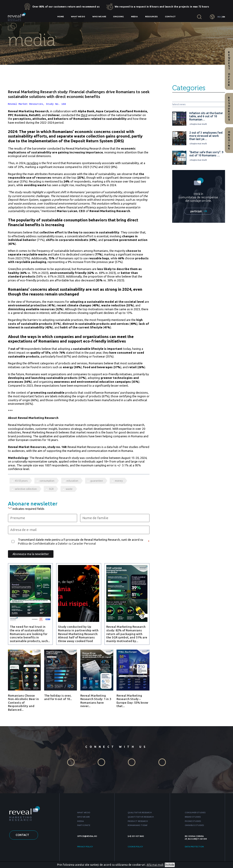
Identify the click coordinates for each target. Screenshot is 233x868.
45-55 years (21, 481)
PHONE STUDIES (193, 821)
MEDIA (80, 821)
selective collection (26, 489)
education (72, 481)
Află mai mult (155, 865)
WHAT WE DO (84, 813)
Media (134, 17)
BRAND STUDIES (193, 817)
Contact (170, 17)
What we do (78, 17)
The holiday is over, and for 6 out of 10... (58, 697)
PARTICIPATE (84, 825)
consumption (47, 481)
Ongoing (118, 17)
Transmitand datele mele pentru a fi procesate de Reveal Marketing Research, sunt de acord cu (81, 542)
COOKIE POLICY (135, 847)
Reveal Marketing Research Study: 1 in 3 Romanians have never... (96, 701)
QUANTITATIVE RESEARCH (141, 817)
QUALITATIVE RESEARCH (140, 813)
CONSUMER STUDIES (195, 813)
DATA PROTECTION (194, 847)
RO (219, 17)
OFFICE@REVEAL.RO (87, 836)
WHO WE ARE (83, 817)
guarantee (97, 481)
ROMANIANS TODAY (138, 825)
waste (69, 489)
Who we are (99, 17)
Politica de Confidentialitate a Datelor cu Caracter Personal (57, 543)
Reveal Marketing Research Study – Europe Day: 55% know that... (132, 701)
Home (61, 17)
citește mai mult (198, 124)
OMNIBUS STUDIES (194, 825)
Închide (170, 865)
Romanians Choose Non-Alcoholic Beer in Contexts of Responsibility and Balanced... (23, 703)
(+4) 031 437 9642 (136, 836)
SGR (51, 489)
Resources (151, 17)
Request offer (229, 69)
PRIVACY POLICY (85, 847)
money (119, 481)
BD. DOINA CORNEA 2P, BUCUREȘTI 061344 (196, 837)
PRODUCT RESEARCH (138, 821)
